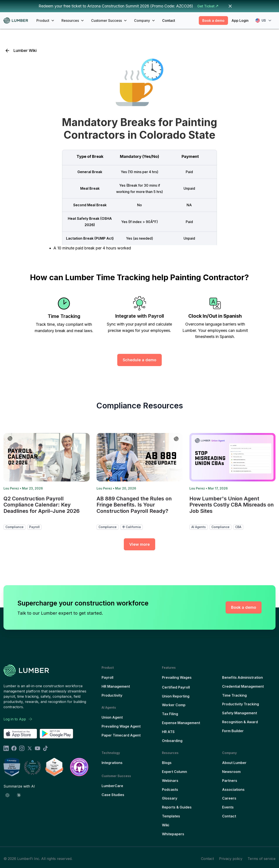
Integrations (112, 763)
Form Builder (233, 731)
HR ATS (168, 732)
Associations (233, 790)
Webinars (170, 781)
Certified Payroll (176, 687)
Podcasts (170, 790)
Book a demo (213, 20)
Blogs (167, 763)
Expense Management (181, 723)
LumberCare (112, 786)
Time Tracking (234, 695)
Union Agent (112, 717)
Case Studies (113, 795)
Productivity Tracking (241, 704)
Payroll (107, 677)
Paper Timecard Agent (121, 735)
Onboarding (172, 741)
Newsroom (231, 772)
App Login (240, 20)
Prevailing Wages (177, 677)
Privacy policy (231, 859)
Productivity (112, 695)
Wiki (166, 825)
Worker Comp (174, 705)
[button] (45, 20)
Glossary (170, 798)
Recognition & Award (240, 722)
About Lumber (234, 763)
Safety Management (240, 713)
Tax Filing (170, 714)
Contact (169, 20)
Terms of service (262, 859)
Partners (230, 781)
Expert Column (174, 772)
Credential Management (243, 686)
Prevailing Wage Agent (121, 726)
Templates (171, 816)
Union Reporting (176, 696)
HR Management (116, 686)
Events (228, 807)
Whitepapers (173, 834)
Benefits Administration (242, 677)
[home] (17, 21)
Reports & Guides (177, 807)
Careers (229, 798)
